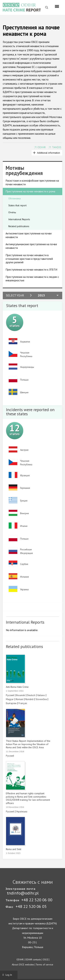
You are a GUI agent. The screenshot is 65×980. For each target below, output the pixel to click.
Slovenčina (41, 699)
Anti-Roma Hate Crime (17, 687)
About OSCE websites (23, 965)
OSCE (46, 959)
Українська (22, 811)
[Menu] (57, 6)
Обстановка (14, 198)
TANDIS (57, 147)
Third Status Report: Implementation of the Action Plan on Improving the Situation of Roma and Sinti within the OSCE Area (28, 744)
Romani (19, 699)
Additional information (49, 153)
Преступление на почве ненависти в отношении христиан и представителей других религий (29, 259)
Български (11, 703)
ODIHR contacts (33, 959)
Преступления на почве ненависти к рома (30, 191)
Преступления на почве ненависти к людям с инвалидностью (32, 279)
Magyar (10, 699)
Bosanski (21, 695)
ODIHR (42, 147)
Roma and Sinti (14, 849)
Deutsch (31, 695)
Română (29, 699)
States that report (17, 205)
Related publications (19, 226)
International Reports (19, 219)
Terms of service (44, 965)
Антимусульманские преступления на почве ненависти (31, 246)
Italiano (41, 695)
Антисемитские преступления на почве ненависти (29, 235)
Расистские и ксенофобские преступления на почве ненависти (32, 182)
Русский (10, 695)
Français (23, 703)
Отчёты (12, 212)
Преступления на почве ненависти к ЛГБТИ (31, 269)
